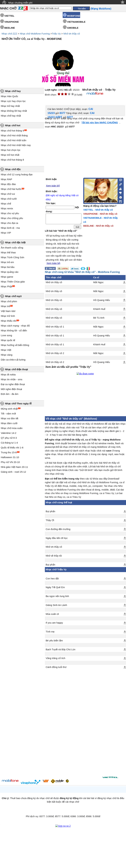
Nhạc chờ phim (9, 301)
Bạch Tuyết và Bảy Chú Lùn (60, 651)
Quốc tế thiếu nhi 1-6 (12, 448)
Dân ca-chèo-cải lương (13, 360)
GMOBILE (73, 28)
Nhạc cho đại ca (9, 223)
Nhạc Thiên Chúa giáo (13, 282)
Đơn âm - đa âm (10, 394)
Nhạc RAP (6, 179)
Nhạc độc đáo (8, 184)
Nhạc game (7, 277)
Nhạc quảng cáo (10, 272)
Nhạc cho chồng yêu (12, 218)
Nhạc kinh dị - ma (10, 228)
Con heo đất (52, 581)
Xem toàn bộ (53, 186)
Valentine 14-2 (9, 433)
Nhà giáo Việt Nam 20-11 (14, 467)
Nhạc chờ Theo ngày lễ (18, 403)
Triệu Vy (56, 34)
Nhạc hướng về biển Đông (15, 345)
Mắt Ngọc (98, 284)
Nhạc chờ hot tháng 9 (12, 131)
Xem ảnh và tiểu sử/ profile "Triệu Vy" (68, 369)
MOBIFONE (74, 16)
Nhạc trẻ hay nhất (10, 106)
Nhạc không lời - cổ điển (14, 330)
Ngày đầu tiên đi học (57, 540)
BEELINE (10, 28)
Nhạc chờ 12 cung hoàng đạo (17, 174)
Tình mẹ (50, 634)
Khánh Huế (99, 311)
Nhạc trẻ (5, 306)
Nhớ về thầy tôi (54, 558)
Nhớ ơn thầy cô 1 (55, 329)
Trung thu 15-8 (9, 452)
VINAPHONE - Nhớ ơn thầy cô (100, 214)
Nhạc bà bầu (8, 267)
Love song (6, 335)
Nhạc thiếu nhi (9, 321)
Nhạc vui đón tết (10, 418)
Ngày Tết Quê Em (55, 589)
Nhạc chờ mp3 (13, 296)
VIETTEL (9, 16)
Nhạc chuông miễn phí (20, 3)
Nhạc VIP (6, 233)
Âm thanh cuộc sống (12, 248)
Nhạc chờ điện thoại (16, 369)
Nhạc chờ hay (13, 91)
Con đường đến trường (58, 531)
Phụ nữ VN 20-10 (10, 462)
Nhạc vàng (7, 355)
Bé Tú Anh (99, 320)
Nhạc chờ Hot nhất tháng (14, 135)
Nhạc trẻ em (7, 262)
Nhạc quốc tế (8, 340)
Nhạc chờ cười (9, 199)
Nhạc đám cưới (9, 423)
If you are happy (54, 625)
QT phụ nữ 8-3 (9, 438)
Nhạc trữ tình (8, 316)
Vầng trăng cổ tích (55, 660)
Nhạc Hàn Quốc (9, 96)
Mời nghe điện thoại (11, 389)
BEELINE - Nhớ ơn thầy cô (98, 226)
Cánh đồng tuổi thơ (56, 669)
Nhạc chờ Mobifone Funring (35, 34)
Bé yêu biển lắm (54, 643)
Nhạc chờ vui (8, 194)
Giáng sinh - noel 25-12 (13, 472)
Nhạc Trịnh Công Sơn (12, 257)
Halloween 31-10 (10, 457)
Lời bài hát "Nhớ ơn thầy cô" (61, 233)
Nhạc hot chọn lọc (11, 150)
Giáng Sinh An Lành (56, 607)
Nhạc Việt (6, 350)
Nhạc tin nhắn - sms (12, 379)
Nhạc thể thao (8, 252)
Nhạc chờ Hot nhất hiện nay (16, 145)
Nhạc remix (7, 208)
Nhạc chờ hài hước (11, 189)
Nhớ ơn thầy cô (72, 34)
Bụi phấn (50, 513)
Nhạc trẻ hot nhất (10, 155)
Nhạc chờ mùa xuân (12, 428)
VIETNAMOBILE (76, 22)
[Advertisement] (69, 722)
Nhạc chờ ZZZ (9, 34)
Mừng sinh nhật (9, 409)
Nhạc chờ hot (13, 125)
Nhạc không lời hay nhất (14, 111)
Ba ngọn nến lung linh (57, 598)
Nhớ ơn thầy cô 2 (55, 355)
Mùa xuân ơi (52, 616)
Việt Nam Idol (8, 311)
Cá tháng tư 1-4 (9, 443)
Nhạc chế (6, 204)
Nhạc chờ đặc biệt (15, 242)
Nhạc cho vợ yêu (10, 213)
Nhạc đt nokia (8, 375)
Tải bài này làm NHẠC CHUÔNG (100, 122)
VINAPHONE (12, 22)
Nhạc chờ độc (13, 169)
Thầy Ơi (50, 522)
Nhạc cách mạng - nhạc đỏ (15, 326)
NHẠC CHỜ (8, 8)
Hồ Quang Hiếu (102, 302)
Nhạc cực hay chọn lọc (13, 101)
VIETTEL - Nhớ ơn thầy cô (98, 210)
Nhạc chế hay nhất (11, 116)
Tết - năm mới (8, 414)
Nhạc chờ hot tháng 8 (12, 160)
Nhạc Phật (6, 286)
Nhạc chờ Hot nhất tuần (14, 140)
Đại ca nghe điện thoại (13, 384)
